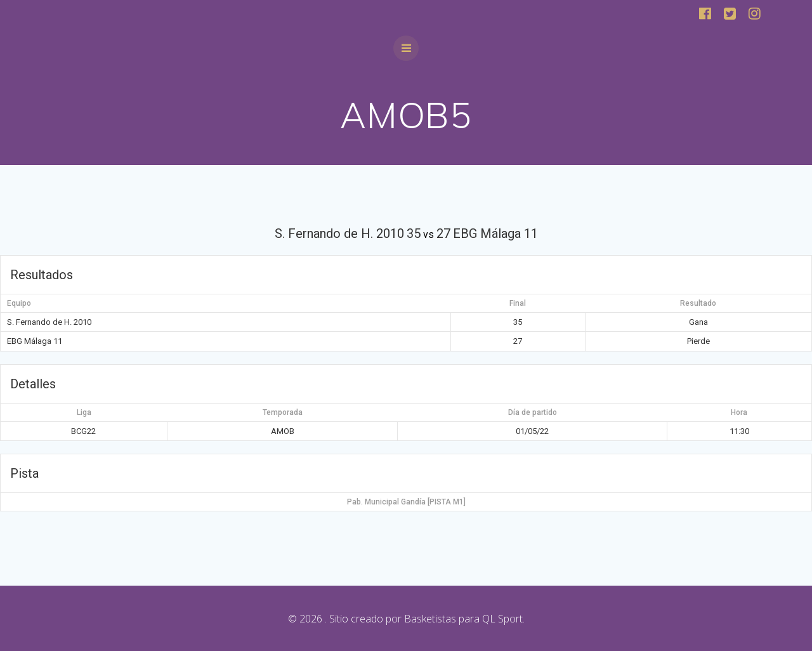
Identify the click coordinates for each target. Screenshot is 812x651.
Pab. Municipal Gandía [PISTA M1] (406, 502)
